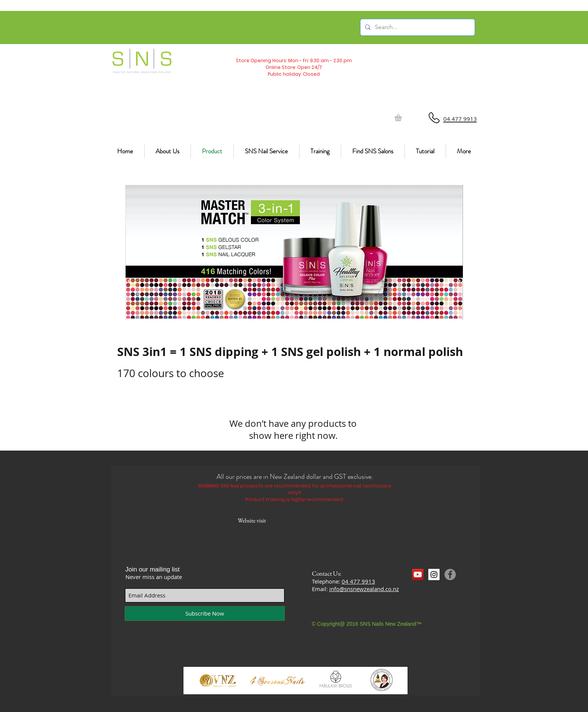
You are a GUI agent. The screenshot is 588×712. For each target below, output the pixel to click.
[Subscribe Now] (205, 613)
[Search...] (417, 27)
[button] (402, 118)
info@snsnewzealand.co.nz (364, 589)
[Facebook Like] (427, 588)
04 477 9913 (358, 581)
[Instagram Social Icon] (434, 574)
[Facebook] (450, 574)
